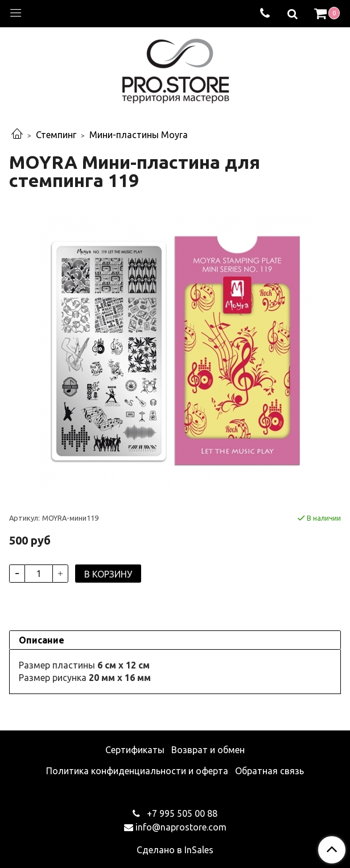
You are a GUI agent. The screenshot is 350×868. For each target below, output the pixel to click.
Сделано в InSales (175, 850)
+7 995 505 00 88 (181, 813)
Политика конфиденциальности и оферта (137, 771)
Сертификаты (135, 750)
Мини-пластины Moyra (139, 135)
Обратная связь (269, 771)
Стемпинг (56, 135)
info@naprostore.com (181, 827)
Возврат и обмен (208, 750)
